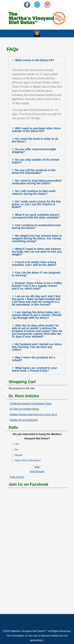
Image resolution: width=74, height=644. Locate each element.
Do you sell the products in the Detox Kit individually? (34, 172)
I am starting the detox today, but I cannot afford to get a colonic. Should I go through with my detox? (37, 315)
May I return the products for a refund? (33, 359)
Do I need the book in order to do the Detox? (35, 140)
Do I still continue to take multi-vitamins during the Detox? (34, 192)
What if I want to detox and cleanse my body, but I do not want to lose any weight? (37, 252)
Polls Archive (17, 477)
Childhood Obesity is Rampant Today (31, 404)
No (16, 449)
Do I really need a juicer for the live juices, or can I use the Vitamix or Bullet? (36, 204)
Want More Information (28, 460)
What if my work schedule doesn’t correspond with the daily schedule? (36, 216)
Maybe (19, 455)
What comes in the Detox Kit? (35, 60)
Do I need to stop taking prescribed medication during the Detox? (37, 182)
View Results (37, 471)
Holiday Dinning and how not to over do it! (33, 414)
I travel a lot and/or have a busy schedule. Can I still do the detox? (34, 263)
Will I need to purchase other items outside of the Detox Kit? (36, 130)
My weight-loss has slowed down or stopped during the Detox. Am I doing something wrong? (37, 238)
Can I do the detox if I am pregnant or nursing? (36, 274)
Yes (17, 444)
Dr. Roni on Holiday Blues (24, 409)
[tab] (37, 60)
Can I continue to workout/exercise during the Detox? (36, 227)
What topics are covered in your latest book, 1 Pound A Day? (34, 369)
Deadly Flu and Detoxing (24, 420)
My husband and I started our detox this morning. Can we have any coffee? (37, 347)
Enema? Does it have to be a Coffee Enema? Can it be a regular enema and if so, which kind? (37, 286)
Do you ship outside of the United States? (36, 161)
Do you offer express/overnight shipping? (34, 151)
